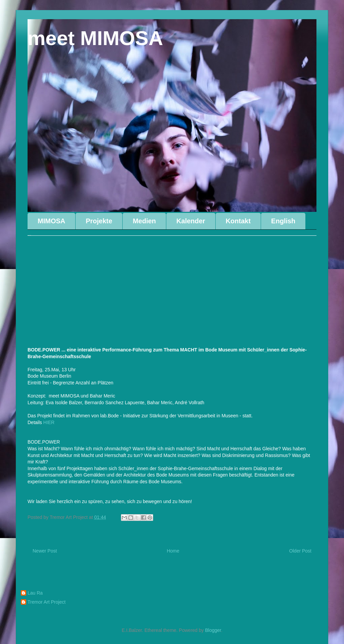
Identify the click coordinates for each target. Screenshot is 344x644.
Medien (144, 221)
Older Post (300, 551)
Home (173, 551)
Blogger (213, 630)
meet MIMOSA (95, 38)
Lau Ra (35, 593)
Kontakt (238, 221)
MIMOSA (51, 221)
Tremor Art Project (47, 602)
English (283, 221)
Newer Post (45, 551)
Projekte (99, 221)
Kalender (191, 221)
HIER (50, 422)
